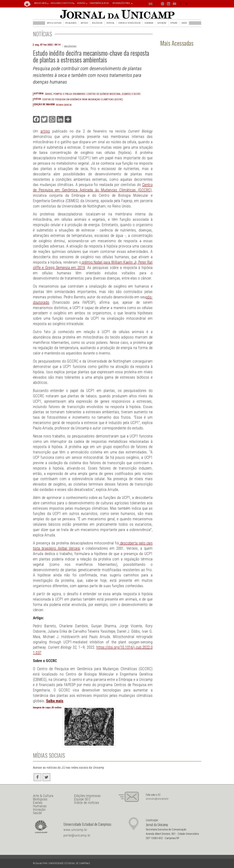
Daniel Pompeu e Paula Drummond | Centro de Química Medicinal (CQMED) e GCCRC (93, 94)
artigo (45, 131)
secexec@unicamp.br (157, 799)
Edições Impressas (87, 796)
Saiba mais (55, 701)
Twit (186, 4)
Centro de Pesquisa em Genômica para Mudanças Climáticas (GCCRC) (83, 99)
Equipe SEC (82, 799)
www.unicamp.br (75, 830)
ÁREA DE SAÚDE (41, 3)
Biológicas (97, 23)
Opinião (174, 23)
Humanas (149, 23)
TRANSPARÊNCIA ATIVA (99, 3)
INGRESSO (81, 3)
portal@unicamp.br (77, 835)
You (174, 4)
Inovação (162, 23)
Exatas (38, 803)
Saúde (184, 23)
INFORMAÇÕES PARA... (122, 3)
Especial (111, 23)
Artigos (84, 23)
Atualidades (71, 23)
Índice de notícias (87, 803)
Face (181, 4)
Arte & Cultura (54, 23)
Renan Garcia (64, 105)
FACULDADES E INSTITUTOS (62, 3)
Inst (163, 4)
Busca (192, 4)
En (151, 4)
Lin (168, 4)
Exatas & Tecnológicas (130, 23)
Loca (157, 4)
